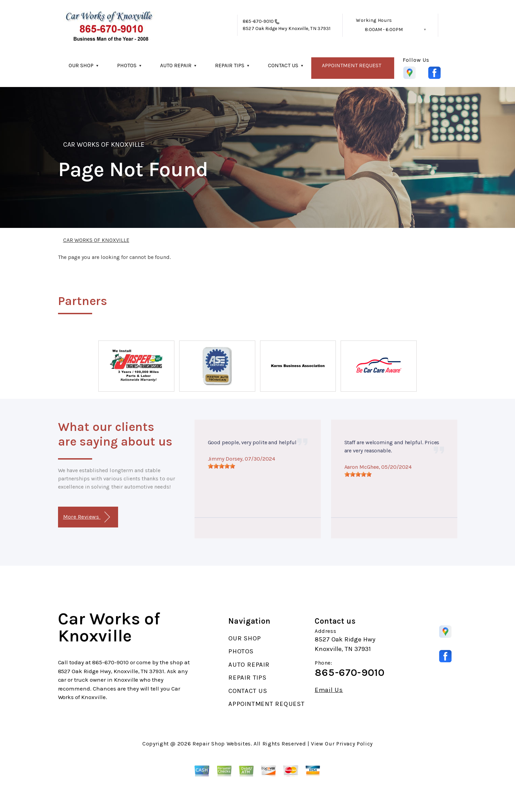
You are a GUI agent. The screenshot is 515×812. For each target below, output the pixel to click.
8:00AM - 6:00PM (384, 30)
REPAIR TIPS (230, 65)
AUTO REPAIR (176, 65)
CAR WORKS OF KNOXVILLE (104, 144)
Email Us (329, 690)
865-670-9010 (258, 21)
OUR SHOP (81, 65)
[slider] (221, 466)
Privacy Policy (354, 744)
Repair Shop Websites (222, 744)
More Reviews (87, 517)
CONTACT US (283, 65)
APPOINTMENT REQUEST (352, 65)
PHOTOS (127, 65)
